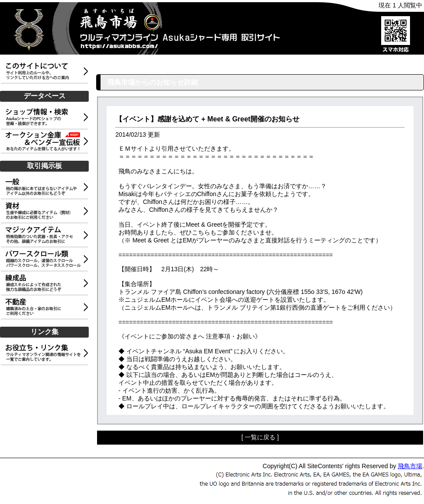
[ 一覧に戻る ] (260, 437)
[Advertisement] (46, 410)
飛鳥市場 (410, 466)
